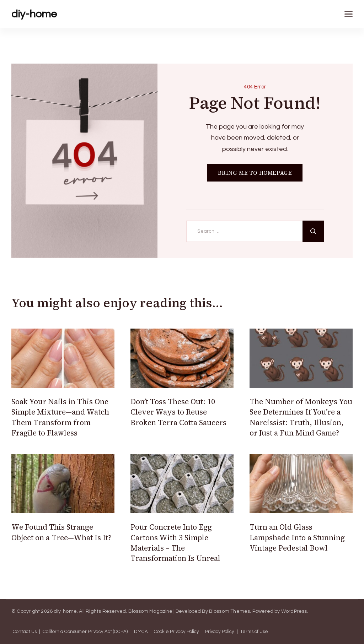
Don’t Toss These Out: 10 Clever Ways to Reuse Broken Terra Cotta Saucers (178, 412)
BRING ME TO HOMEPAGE (255, 173)
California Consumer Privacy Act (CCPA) (85, 632)
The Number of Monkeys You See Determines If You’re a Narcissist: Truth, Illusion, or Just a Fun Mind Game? (301, 417)
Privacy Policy (220, 632)
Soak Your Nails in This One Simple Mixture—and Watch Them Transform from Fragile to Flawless (60, 417)
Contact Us (25, 632)
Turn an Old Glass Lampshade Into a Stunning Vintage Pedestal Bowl (297, 537)
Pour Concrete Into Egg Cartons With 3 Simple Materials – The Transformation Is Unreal (175, 543)
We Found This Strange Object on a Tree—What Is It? (61, 532)
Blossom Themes (230, 611)
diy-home (34, 14)
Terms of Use (254, 632)
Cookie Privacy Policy (176, 632)
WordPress (294, 611)
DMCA (141, 632)
